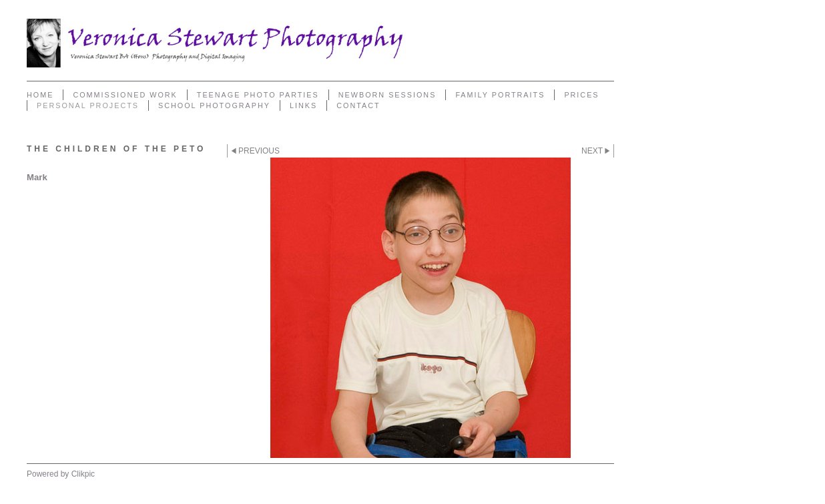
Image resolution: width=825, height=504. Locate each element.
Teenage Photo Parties (258, 95)
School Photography (214, 105)
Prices (581, 95)
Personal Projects (88, 105)
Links (303, 105)
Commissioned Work (125, 95)
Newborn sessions (387, 95)
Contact (358, 105)
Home (40, 95)
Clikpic (83, 474)
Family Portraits (500, 95)
